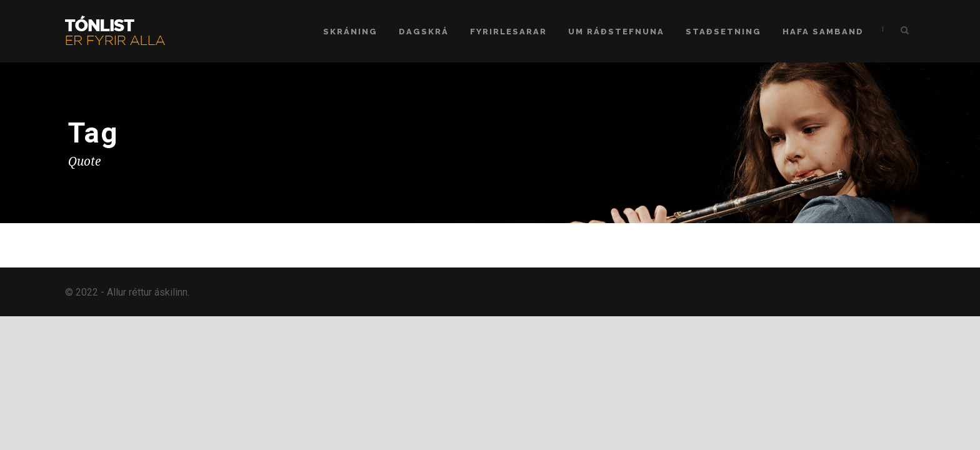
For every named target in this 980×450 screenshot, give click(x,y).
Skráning (350, 32)
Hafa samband (823, 32)
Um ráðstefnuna (616, 32)
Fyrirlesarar (508, 32)
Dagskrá (424, 32)
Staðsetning (723, 32)
